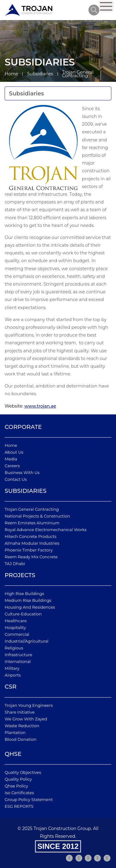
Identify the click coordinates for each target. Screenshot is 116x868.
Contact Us (16, 479)
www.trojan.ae (40, 406)
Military (12, 668)
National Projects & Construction (37, 516)
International (18, 661)
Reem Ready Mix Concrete (31, 557)
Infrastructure (18, 655)
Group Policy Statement (29, 799)
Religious (14, 648)
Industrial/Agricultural (27, 641)
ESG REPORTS (19, 806)
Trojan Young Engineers (29, 705)
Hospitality (15, 627)
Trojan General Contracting (32, 509)
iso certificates (19, 793)
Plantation (15, 732)
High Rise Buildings (24, 593)
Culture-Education (23, 614)
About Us (14, 452)
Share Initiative (20, 712)
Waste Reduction (22, 726)
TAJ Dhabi (15, 564)
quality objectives (23, 772)
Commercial (17, 634)
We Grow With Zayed (26, 719)
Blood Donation (21, 739)
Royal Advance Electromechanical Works (46, 530)
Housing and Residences (30, 607)
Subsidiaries (40, 74)
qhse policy (16, 786)
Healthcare (16, 621)
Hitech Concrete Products (30, 536)
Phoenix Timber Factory (29, 550)
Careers (12, 466)
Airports (13, 675)
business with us (22, 472)
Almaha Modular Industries (32, 543)
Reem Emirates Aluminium (32, 523)
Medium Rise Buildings (28, 600)
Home (11, 74)
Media (11, 459)
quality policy (18, 779)
